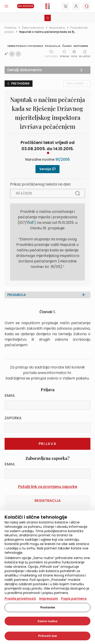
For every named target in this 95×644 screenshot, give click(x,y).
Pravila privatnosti (20, 599)
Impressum (49, 599)
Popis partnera (74, 599)
